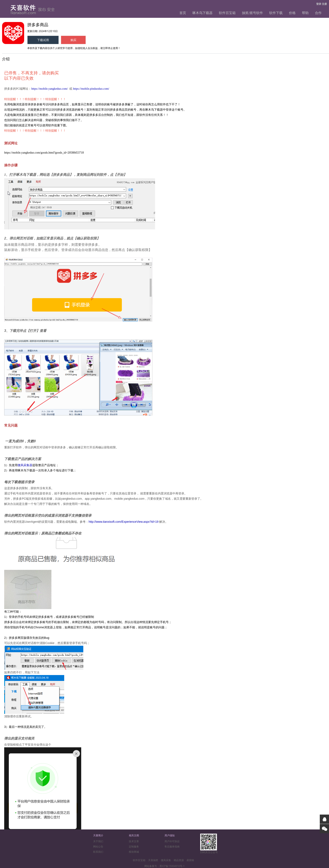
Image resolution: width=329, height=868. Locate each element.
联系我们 (98, 852)
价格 (292, 13)
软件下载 (276, 13)
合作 (318, 13)
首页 (183, 13)
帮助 (305, 13)
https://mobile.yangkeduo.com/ (50, 89)
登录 (319, 4)
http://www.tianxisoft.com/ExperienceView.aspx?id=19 (123, 522)
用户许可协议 (172, 841)
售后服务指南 (172, 847)
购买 (73, 40)
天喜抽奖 (153, 860)
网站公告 (98, 847)
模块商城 (134, 852)
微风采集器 (25, 465)
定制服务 (134, 847)
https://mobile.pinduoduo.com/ (91, 89)
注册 (324, 4)
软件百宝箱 (227, 13)
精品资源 (179, 860)
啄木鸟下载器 (202, 13)
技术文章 (134, 841)
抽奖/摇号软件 (252, 13)
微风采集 (166, 860)
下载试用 (43, 40)
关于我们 (98, 841)
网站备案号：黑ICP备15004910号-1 (164, 866)
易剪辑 (190, 860)
